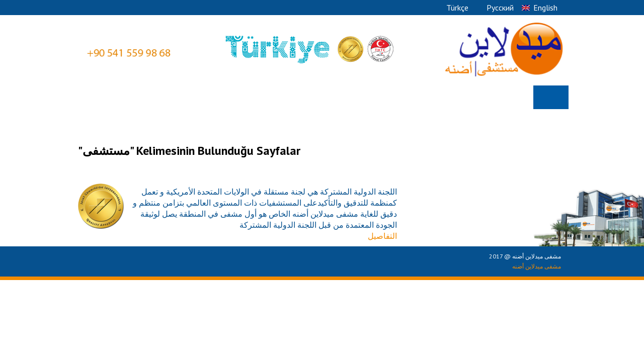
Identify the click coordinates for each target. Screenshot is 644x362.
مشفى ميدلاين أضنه (537, 266)
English (545, 8)
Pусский (500, 8)
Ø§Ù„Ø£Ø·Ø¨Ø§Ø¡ (305, 97)
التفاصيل (382, 236)
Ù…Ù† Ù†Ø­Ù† (503, 97)
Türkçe (457, 8)
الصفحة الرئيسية (551, 98)
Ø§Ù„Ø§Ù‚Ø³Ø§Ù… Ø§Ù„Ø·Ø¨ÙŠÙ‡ (408, 97)
